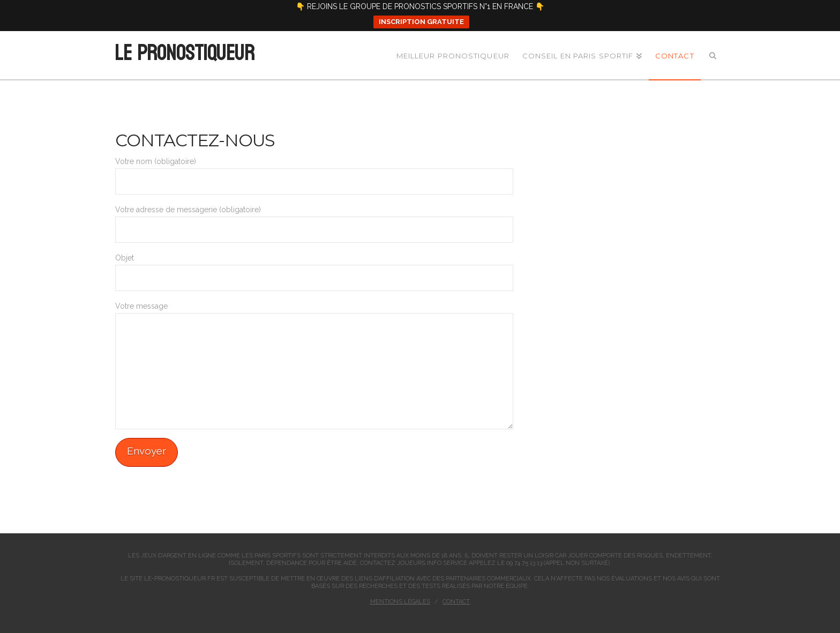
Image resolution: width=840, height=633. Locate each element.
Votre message (314, 313)
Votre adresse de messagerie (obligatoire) (314, 220)
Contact (456, 602)
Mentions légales (400, 602)
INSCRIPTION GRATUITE (421, 22)
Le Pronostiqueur (184, 53)
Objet (314, 269)
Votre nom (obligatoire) (314, 172)
